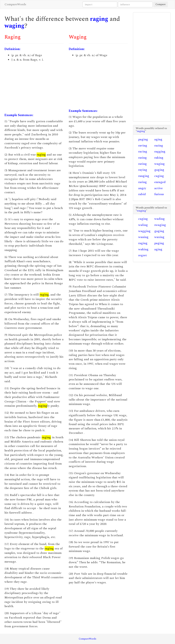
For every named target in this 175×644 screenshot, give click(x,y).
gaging (159, 170)
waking (143, 249)
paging (143, 139)
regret (143, 255)
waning (143, 237)
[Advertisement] (34, 87)
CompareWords (15, 4)
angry (142, 188)
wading (160, 219)
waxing (159, 237)
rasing (143, 158)
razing (159, 146)
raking (159, 158)
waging (14, 26)
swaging (160, 225)
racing (143, 152)
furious (159, 194)
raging (99, 19)
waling (143, 225)
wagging (144, 231)
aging (158, 139)
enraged (160, 182)
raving (143, 146)
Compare (161, 4)
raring (143, 182)
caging (159, 176)
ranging (144, 176)
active (159, 188)
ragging (160, 152)
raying (143, 170)
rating (143, 164)
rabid (142, 194)
